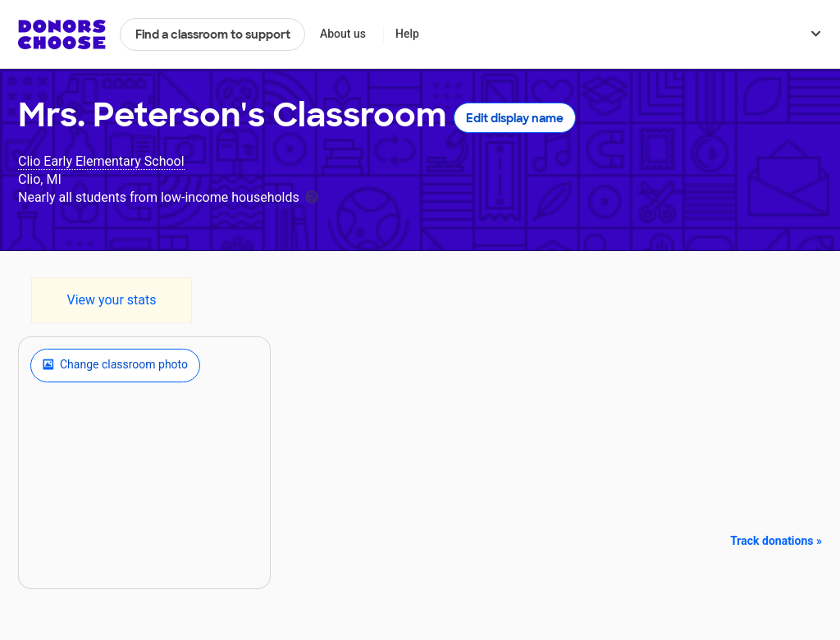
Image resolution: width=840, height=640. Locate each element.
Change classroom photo (115, 365)
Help (407, 34)
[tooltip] (312, 196)
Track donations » (776, 541)
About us (343, 34)
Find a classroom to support (213, 34)
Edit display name (515, 118)
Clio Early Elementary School (101, 161)
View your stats (111, 300)
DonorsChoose (62, 34)
